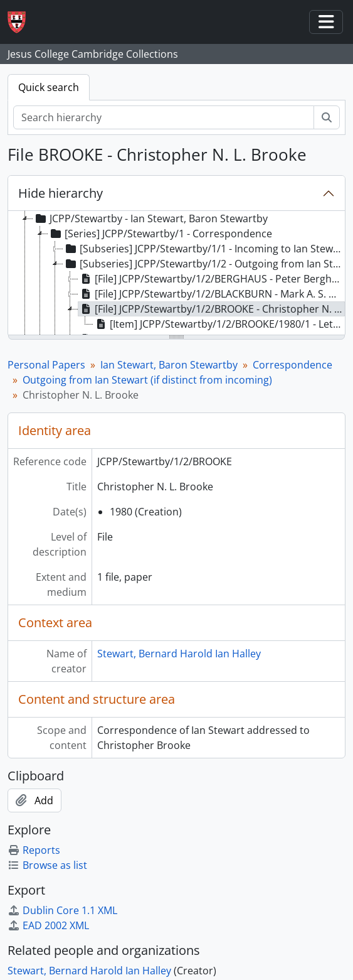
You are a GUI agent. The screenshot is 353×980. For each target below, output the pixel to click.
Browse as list (47, 865)
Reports (34, 850)
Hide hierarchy (61, 193)
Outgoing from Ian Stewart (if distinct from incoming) (147, 380)
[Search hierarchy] (164, 117)
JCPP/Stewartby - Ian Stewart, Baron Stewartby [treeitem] (150, 218)
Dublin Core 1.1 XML (62, 910)
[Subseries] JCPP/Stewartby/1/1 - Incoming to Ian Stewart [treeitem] (204, 249)
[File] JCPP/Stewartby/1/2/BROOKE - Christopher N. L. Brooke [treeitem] (212, 309)
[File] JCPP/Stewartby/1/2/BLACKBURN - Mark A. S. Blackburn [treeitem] (212, 294)
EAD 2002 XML (48, 925)
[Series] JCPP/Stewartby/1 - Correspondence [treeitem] (160, 234)
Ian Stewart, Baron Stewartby (169, 365)
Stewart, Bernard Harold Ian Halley (179, 654)
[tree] (176, 274)
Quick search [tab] (49, 87)
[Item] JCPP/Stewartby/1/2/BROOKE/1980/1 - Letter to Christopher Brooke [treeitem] (219, 324)
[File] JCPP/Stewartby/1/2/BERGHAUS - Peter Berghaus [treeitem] (212, 279)
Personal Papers (46, 365)
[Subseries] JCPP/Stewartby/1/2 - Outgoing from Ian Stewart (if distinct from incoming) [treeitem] (204, 264)
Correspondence (292, 365)
